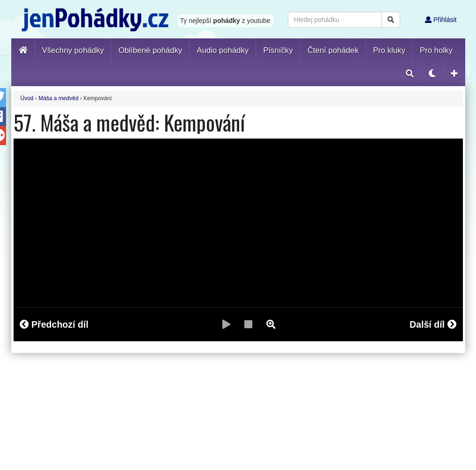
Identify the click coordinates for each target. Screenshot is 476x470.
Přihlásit (441, 20)
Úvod (27, 98)
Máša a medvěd (58, 98)
